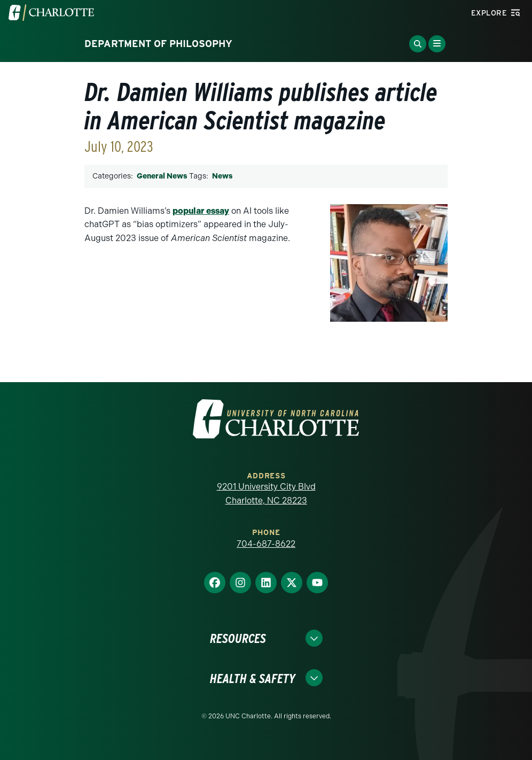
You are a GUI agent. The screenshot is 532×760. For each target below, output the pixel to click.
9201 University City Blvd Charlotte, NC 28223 (266, 494)
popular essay (201, 211)
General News (162, 176)
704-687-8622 (266, 544)
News (222, 176)
